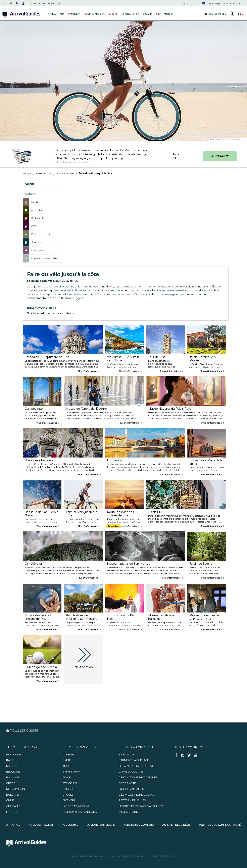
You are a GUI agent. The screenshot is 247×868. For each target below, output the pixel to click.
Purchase (220, 156)
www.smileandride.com (61, 313)
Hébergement (39, 250)
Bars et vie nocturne (42, 234)
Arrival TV (188, 3)
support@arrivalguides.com (223, 3)
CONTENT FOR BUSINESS (46, 3)
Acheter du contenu (139, 825)
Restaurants (38, 218)
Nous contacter (41, 825)
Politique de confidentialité (220, 825)
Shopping (37, 242)
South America (165, 14)
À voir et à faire (65, 173)
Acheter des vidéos (176, 825)
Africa (52, 14)
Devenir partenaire (101, 825)
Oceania (148, 14)
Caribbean (74, 14)
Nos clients (70, 825)
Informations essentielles (44, 258)
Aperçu (29, 184)
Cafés (34, 226)
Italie (39, 173)
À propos (13, 825)
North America (130, 14)
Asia (62, 14)
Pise (49, 173)
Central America (94, 14)
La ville (35, 202)
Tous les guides (215, 14)
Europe (113, 14)
